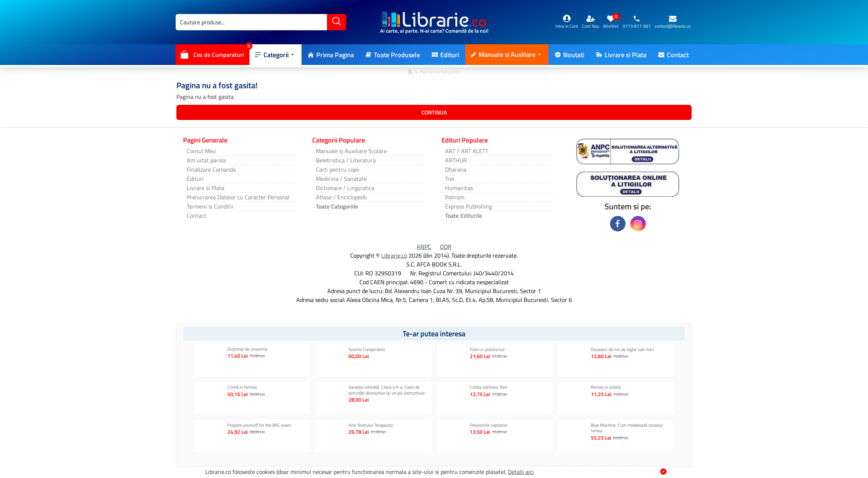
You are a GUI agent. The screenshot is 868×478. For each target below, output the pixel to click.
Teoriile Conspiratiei (367, 350)
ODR (446, 247)
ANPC (424, 247)
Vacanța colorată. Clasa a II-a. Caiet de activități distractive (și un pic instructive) (386, 390)
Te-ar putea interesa (434, 333)
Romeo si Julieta (606, 387)
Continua (434, 112)
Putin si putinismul (487, 350)
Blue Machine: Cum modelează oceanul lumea (627, 428)
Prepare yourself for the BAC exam (259, 425)
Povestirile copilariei (489, 425)
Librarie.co (394, 255)
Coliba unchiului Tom (489, 387)
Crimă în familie (242, 387)
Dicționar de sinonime (247, 349)
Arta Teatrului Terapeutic (371, 425)
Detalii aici (521, 472)
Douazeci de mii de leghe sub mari (622, 350)
